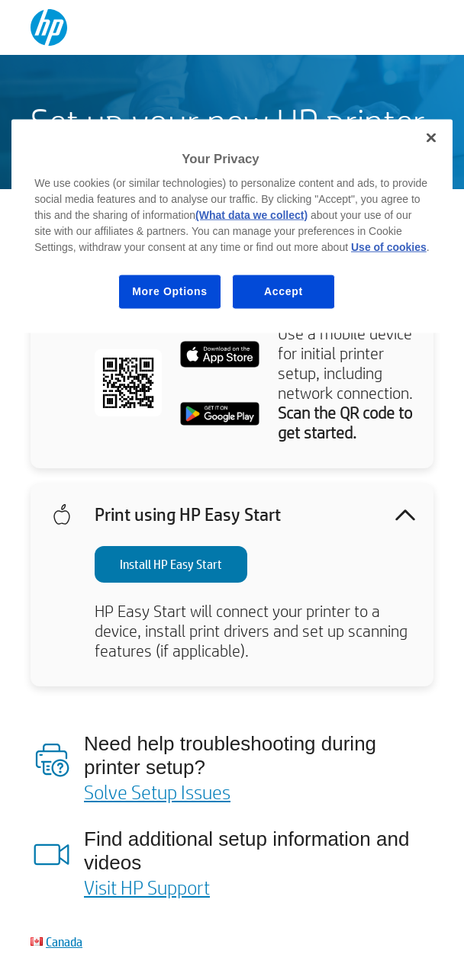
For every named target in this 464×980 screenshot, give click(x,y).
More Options (170, 291)
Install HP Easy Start (171, 564)
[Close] (431, 137)
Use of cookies (389, 247)
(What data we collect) (251, 215)
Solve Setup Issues (157, 792)
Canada (64, 941)
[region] (232, 226)
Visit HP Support (147, 887)
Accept (284, 291)
